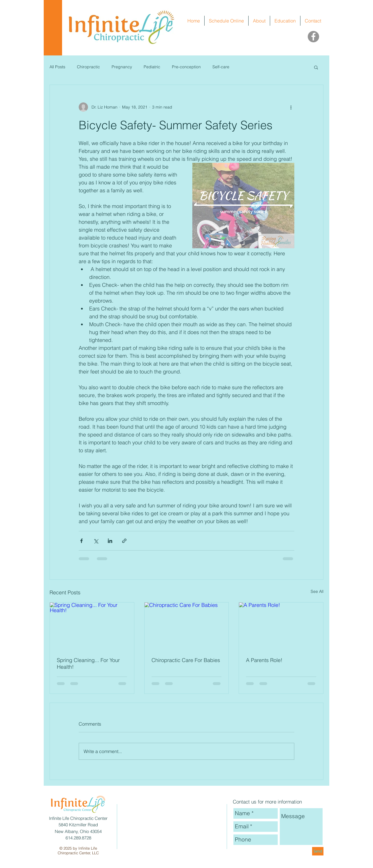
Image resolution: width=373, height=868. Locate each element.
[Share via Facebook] (81, 541)
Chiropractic (88, 67)
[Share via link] (124, 541)
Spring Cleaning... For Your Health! (88, 663)
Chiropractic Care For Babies (186, 660)
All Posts (57, 67)
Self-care (221, 67)
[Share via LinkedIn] (110, 541)
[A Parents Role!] (281, 626)
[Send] (318, 851)
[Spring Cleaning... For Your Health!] (92, 626)
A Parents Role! (264, 660)
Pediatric (152, 67)
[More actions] (291, 107)
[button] (316, 67)
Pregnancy (122, 67)
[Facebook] (313, 37)
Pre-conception (186, 67)
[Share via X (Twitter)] (96, 541)
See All (317, 591)
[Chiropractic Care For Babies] (187, 626)
